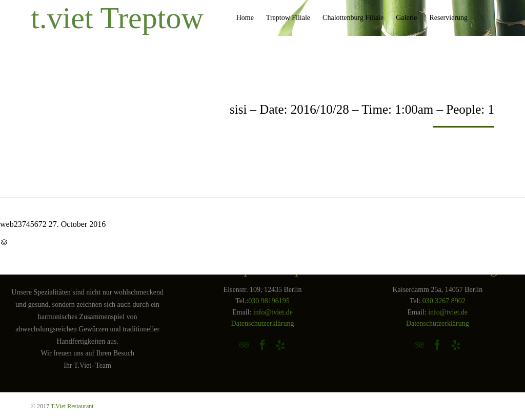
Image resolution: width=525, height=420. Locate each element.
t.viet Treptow (117, 18)
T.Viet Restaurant (72, 406)
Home (245, 18)
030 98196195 (269, 301)
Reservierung (448, 18)
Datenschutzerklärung (263, 323)
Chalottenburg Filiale (353, 18)
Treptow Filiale (288, 18)
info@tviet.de (273, 312)
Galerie (406, 18)
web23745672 (23, 224)
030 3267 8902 (444, 301)
